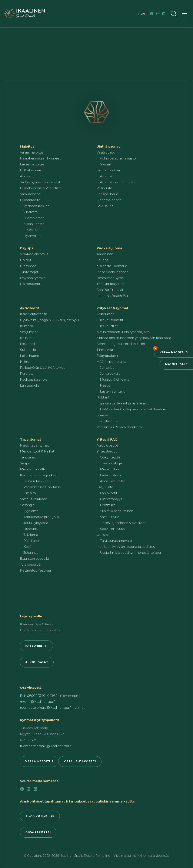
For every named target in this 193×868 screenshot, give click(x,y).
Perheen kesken (36, 206)
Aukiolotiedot (107, 445)
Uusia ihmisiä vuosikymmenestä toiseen (131, 553)
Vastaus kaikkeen (37, 481)
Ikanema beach (109, 200)
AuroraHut (28, 176)
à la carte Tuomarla (112, 266)
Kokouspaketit (112, 320)
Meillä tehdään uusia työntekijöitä (123, 332)
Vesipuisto (104, 188)
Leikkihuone (30, 356)
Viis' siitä (30, 493)
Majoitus (27, 146)
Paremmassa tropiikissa (42, 487)
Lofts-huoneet (31, 170)
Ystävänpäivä (30, 564)
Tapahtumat (31, 439)
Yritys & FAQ (107, 439)
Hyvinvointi (32, 236)
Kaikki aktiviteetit (34, 314)
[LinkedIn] (164, 14)
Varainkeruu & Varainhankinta (119, 427)
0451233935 (29, 740)
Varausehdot (30, 194)
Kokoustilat (109, 326)
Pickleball (27, 344)
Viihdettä (31, 212)
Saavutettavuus (112, 529)
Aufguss (106, 176)
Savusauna (105, 206)
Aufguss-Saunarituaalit (117, 182)
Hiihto (25, 362)
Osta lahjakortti (80, 761)
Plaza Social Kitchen (112, 272)
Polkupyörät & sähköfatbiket (42, 368)
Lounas (102, 260)
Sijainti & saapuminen (117, 511)
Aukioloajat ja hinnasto (118, 158)
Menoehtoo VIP (33, 469)
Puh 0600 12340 (33, 696)
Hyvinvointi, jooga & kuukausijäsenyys (49, 320)
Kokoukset (105, 314)
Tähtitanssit (29, 457)
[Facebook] (152, 14)
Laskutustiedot (112, 475)
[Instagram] (158, 14)
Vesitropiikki (106, 152)
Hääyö (105, 385)
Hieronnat (28, 266)
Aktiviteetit (30, 308)
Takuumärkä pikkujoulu (42, 517)
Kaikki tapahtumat (34, 445)
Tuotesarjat (29, 272)
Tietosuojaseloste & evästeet (123, 523)
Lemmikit (107, 505)
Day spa (27, 248)
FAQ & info (105, 487)
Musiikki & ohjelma (115, 379)
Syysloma (31, 511)
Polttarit (103, 397)
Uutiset (102, 535)
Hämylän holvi (108, 421)
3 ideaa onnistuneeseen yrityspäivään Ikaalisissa (134, 338)
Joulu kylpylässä (36, 523)
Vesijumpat (29, 332)
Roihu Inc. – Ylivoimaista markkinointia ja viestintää (132, 856)
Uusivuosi (31, 529)
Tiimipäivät (105, 350)
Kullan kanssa (34, 224)
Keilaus (26, 338)
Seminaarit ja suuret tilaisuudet (121, 344)
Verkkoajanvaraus (34, 254)
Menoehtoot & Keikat (37, 451)
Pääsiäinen (32, 541)
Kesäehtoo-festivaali (36, 570)
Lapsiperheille (107, 194)
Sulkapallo (28, 350)
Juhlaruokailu (110, 374)
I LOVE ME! (32, 230)
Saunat (106, 164)
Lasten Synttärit (112, 391)
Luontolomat (34, 218)
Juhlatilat (107, 368)
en (143, 14)
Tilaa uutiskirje (111, 463)
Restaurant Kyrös (110, 278)
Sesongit (27, 505)
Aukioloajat (37, 662)
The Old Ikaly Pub (111, 284)
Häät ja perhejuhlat (112, 362)
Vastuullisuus (110, 517)
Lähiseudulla (30, 385)
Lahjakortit (109, 493)
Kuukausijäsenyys (34, 379)
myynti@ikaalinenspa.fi (38, 702)
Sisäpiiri (26, 463)
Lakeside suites (32, 164)
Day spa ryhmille (33, 278)
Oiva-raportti (38, 832)
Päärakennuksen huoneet (40, 158)
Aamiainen (105, 254)
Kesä (27, 547)
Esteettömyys (111, 499)
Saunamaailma (108, 170)
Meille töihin (109, 469)
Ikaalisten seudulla (34, 559)
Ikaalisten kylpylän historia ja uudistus (126, 547)
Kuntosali (27, 326)
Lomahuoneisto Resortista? (42, 188)
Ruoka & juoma (109, 248)
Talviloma (31, 535)
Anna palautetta (113, 481)
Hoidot (26, 260)
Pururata (27, 374)
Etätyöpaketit (107, 356)
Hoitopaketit (30, 284)
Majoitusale (176, 364)
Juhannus (31, 553)
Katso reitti (36, 646)
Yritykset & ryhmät (112, 308)
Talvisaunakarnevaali (116, 541)
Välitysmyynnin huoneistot (40, 182)
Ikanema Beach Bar (113, 296)
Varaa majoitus (174, 352)
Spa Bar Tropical (110, 290)
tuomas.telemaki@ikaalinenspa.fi (46, 708)
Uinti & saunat (108, 146)
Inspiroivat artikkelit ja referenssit (123, 403)
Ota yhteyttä (110, 457)
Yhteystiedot (107, 451)
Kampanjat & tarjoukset (39, 475)
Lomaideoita (30, 200)
